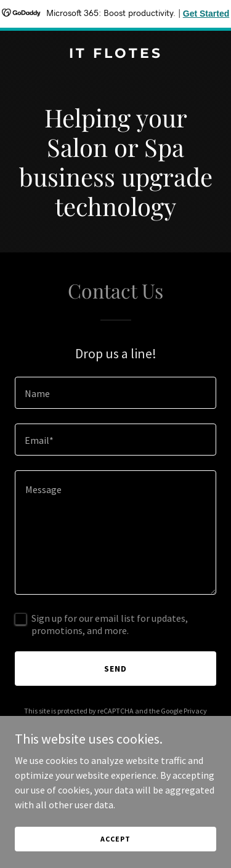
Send (115, 669)
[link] (115, 54)
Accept (115, 839)
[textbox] (115, 393)
